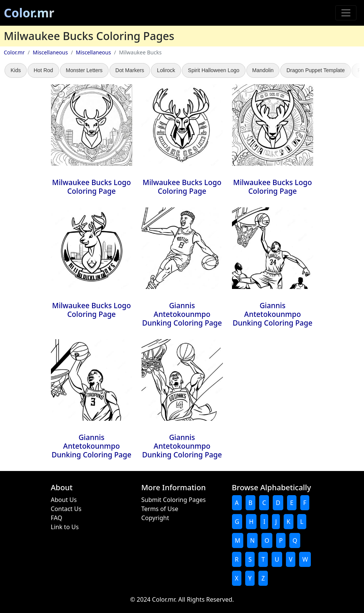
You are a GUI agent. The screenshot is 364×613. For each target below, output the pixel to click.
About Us (64, 500)
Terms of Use (160, 509)
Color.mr (29, 13)
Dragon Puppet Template (316, 70)
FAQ (57, 518)
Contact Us (66, 509)
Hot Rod (43, 70)
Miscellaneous (50, 52)
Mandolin (263, 70)
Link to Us (65, 527)
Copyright (155, 518)
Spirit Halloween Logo (213, 70)
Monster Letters (84, 70)
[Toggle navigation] (346, 13)
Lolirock (166, 70)
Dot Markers (130, 70)
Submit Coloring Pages (174, 500)
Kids (16, 70)
